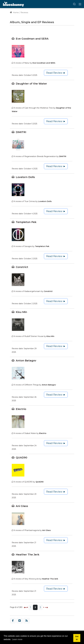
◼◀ (25, 607)
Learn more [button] (17, 639)
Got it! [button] (77, 638)
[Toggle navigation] (80, 4)
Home (14, 13)
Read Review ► (56, 73)
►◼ (46, 607)
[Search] (74, 4)
